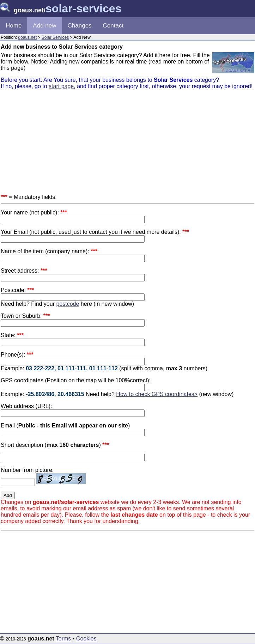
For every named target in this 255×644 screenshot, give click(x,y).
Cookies (86, 639)
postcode (68, 304)
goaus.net (27, 37)
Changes (80, 26)
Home (14, 26)
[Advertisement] (128, 145)
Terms (63, 639)
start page (61, 86)
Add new (44, 26)
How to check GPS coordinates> (157, 394)
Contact (113, 26)
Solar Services (55, 37)
